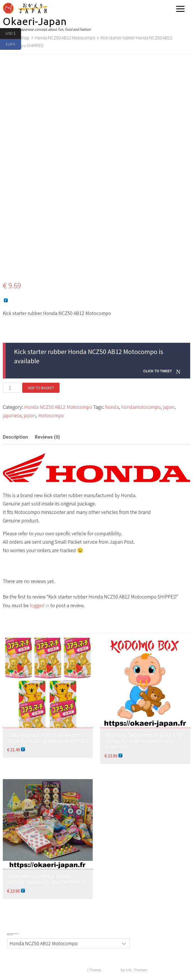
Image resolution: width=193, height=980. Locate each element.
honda (112, 407)
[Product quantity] (12, 388)
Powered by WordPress (66, 970)
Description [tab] (15, 437)
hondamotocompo (141, 407)
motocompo (51, 415)
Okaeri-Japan (35, 21)
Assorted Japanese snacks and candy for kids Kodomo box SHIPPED (143, 741)
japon (30, 415)
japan (169, 407)
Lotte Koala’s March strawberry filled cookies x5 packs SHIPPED (47, 738)
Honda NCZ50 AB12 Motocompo (65, 38)
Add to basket (41, 388)
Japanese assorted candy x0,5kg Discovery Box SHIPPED (46, 879)
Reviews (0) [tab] (47, 437)
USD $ (13, 34)
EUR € (13, 45)
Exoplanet (111, 970)
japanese (12, 415)
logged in (39, 605)
